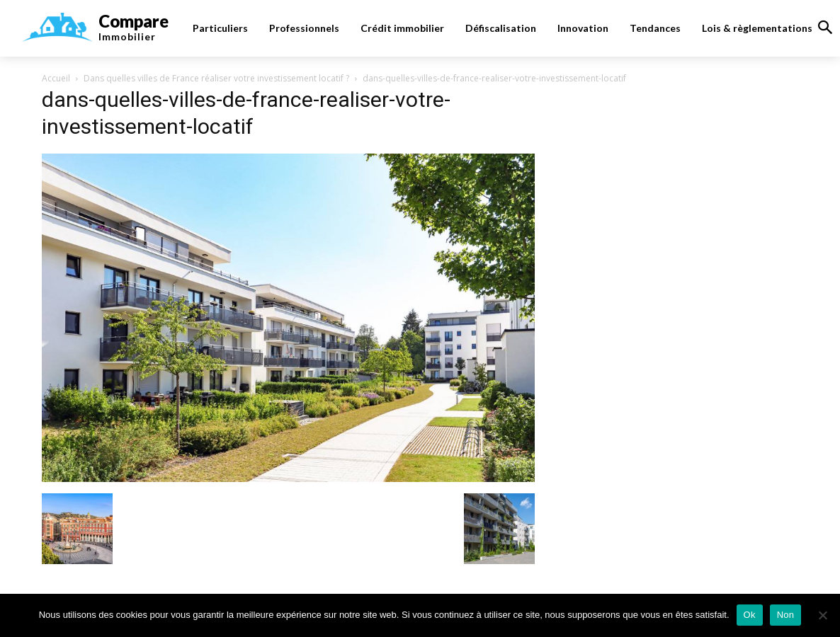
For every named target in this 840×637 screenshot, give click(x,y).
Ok (750, 615)
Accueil (56, 78)
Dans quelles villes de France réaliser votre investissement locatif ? (216, 78)
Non (786, 615)
